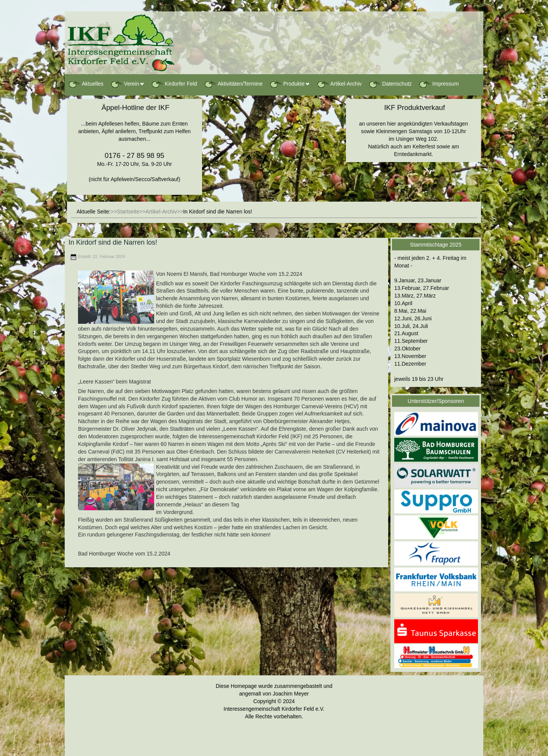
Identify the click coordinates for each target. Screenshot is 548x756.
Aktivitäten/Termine (233, 84)
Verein (125, 84)
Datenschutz (390, 84)
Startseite (128, 212)
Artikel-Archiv (339, 84)
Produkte (287, 84)
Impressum (439, 84)
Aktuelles (86, 84)
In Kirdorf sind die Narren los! (113, 242)
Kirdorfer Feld (174, 84)
